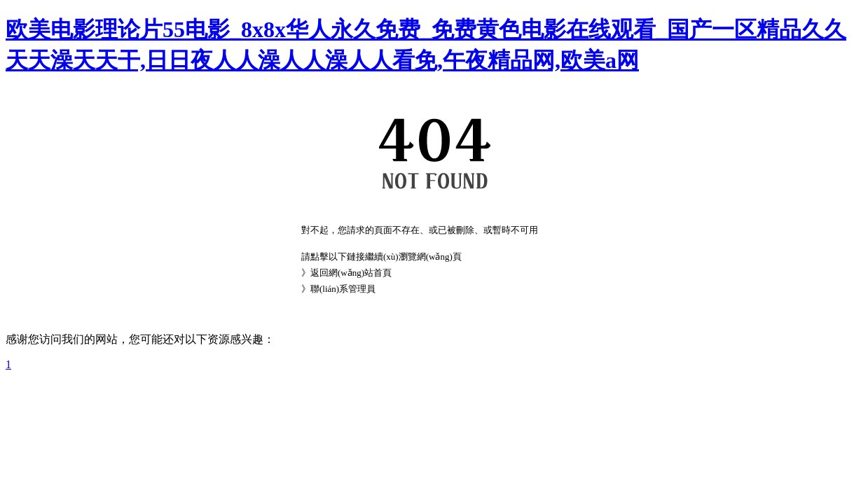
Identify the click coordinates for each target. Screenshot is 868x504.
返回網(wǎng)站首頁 (351, 273)
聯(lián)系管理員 (343, 289)
